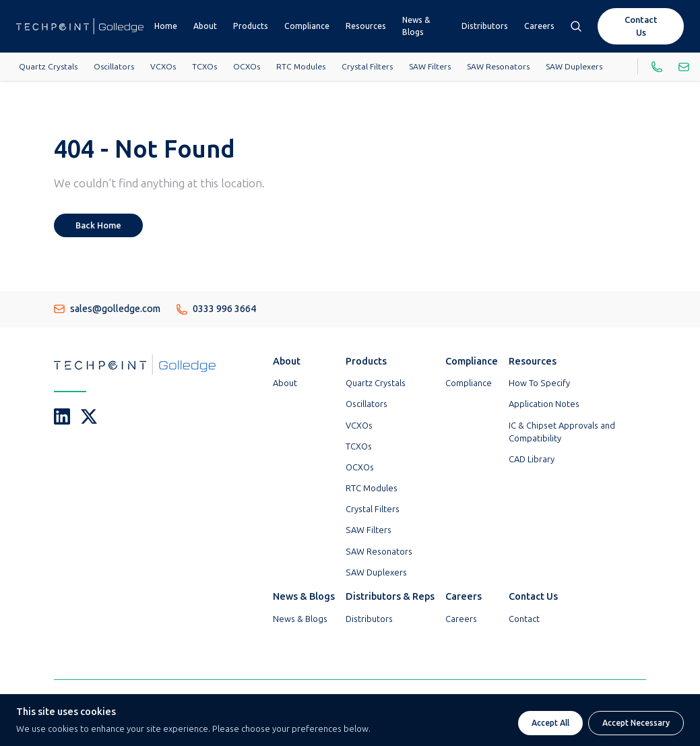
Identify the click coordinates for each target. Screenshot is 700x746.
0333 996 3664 (216, 309)
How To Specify (539, 383)
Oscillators (114, 67)
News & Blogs (416, 26)
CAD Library (532, 459)
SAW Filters (430, 67)
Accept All (550, 723)
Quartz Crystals (48, 67)
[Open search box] (576, 26)
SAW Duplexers (574, 67)
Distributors (485, 26)
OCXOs (247, 67)
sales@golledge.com (107, 309)
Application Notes (544, 404)
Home (166, 26)
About (205, 26)
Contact (524, 619)
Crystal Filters (367, 67)
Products (251, 26)
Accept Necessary (636, 723)
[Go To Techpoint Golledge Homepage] (80, 26)
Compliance (307, 26)
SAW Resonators (498, 67)
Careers (539, 26)
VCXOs (163, 67)
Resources (366, 26)
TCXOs (204, 67)
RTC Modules (301, 67)
